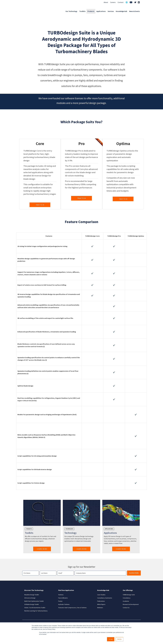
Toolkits (29, 529)
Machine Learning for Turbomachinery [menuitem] (36, 611)
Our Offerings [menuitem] (128, 590)
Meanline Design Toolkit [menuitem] (32, 595)
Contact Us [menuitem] (126, 608)
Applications (109, 529)
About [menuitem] (106, 2)
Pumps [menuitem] (60, 601)
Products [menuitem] (91, 11)
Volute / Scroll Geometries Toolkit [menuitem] (35, 608)
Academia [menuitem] (126, 601)
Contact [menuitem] (121, 2)
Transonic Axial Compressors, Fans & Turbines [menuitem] (72, 608)
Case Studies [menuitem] (101, 595)
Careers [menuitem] (113, 2)
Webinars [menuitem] (100, 608)
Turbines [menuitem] (61, 595)
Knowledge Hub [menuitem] (121, 11)
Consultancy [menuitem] (127, 598)
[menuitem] (131, 3)
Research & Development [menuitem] (131, 604)
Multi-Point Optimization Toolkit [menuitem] (34, 601)
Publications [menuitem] (101, 601)
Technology (69, 529)
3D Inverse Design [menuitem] (30, 598)
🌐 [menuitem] (127, 2)
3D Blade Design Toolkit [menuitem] (32, 604)
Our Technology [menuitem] (71, 11)
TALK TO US (40, 205)
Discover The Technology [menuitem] (34, 590)
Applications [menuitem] (101, 11)
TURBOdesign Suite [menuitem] (129, 595)
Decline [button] (119, 639)
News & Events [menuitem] (134, 11)
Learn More (42, 549)
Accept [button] (111, 639)
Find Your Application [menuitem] (66, 590)
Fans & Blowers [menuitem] (63, 598)
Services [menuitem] (111, 11)
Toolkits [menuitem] (82, 11)
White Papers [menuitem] (101, 604)
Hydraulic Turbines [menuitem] (64, 604)
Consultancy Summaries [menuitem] (105, 598)
